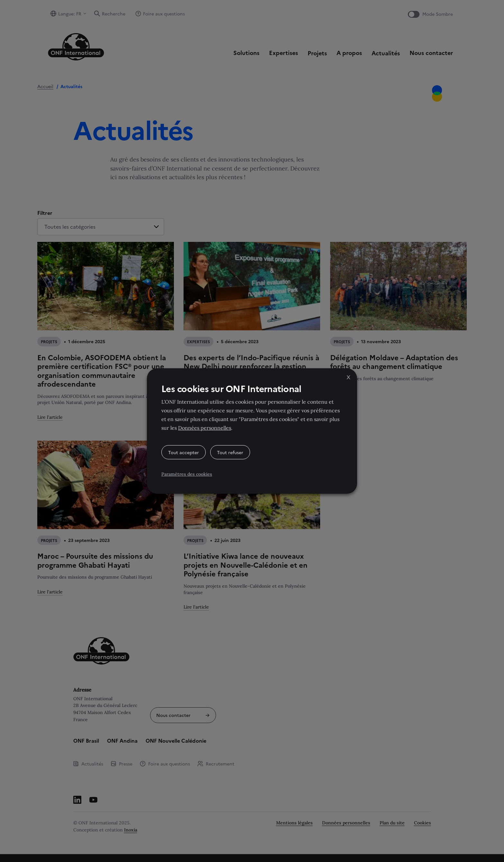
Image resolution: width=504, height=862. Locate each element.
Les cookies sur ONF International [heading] (231, 388)
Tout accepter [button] (184, 452)
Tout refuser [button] (230, 452)
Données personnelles (205, 428)
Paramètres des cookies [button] (187, 474)
